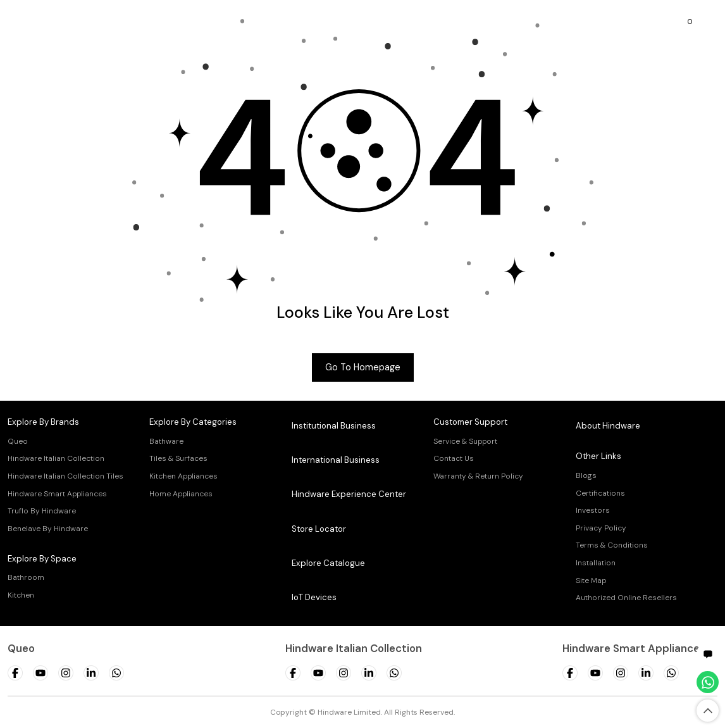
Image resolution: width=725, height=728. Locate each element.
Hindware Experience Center (349, 494)
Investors (593, 510)
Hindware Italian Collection (56, 458)
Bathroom (26, 577)
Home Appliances (181, 494)
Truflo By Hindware (42, 511)
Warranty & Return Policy (478, 476)
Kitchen (21, 595)
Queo (18, 441)
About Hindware (608, 426)
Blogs (586, 475)
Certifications (600, 493)
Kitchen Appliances (183, 476)
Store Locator (319, 529)
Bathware (166, 441)
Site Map (591, 581)
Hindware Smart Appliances (57, 494)
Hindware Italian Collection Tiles (65, 476)
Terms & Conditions (612, 545)
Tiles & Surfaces (178, 458)
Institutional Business (334, 426)
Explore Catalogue (328, 563)
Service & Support (465, 441)
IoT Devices (314, 597)
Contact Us (454, 458)
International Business (336, 460)
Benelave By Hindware (48, 529)
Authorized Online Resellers (626, 598)
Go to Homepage (363, 367)
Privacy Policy (601, 528)
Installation (596, 563)
